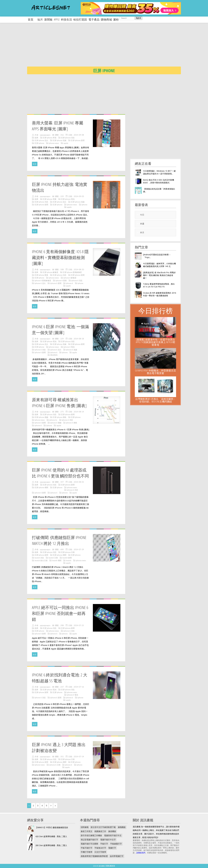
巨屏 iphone (39, 143)
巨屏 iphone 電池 (68, 199)
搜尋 (139, 18)
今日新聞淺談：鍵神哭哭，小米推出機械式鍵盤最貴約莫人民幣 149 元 (159, 265)
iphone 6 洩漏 (72, 350)
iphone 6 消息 (77, 281)
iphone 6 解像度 (70, 278)
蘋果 (36, 138)
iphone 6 (70, 283)
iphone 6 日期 (55, 765)
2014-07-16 (79, 687)
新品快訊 (54, 355)
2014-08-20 (79, 269)
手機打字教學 (87, 852)
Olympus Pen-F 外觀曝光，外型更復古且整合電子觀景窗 (155, 372)
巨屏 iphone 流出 (41, 140)
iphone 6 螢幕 (61, 281)
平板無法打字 (100, 848)
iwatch (69, 560)
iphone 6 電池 (69, 347)
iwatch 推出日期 (41, 560)
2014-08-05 (79, 482)
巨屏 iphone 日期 (68, 552)
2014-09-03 (79, 196)
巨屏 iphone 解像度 (51, 272)
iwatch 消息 (39, 558)
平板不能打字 (87, 848)
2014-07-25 (79, 625)
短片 (40, 19)
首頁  (32, 19)
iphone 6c (53, 420)
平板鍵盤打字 (116, 844)
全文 (35, 164)
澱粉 (116, 19)
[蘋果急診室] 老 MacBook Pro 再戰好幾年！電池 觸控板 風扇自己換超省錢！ (159, 275)
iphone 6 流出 (40, 283)
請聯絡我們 (141, 853)
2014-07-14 (79, 757)
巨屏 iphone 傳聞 (41, 487)
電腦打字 (112, 848)
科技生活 (66, 19)
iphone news (54, 143)
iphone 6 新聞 (56, 283)
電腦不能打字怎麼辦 (89, 844)
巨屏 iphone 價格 (60, 417)
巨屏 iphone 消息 (68, 138)
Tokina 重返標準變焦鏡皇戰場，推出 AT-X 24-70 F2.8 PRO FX (159, 285)
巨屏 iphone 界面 (50, 138)
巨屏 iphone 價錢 (41, 417)
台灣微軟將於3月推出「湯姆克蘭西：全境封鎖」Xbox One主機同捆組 (156, 400)
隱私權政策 (111, 866)
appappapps (45, 135)
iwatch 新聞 (67, 558)
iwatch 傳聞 (57, 560)
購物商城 (106, 19)
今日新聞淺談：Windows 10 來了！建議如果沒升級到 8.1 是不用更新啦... (159, 172)
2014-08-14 (79, 412)
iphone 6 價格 (72, 423)
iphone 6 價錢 (56, 423)
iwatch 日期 (53, 558)
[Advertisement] (110, 47)
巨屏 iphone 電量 (50, 199)
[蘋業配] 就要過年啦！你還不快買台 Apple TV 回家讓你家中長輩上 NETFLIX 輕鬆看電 (155, 342)
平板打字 (104, 844)
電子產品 (94, 19)
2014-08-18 (79, 339)
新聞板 (48, 19)
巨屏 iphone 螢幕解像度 (72, 272)
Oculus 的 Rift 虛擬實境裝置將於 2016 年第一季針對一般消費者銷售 (160, 294)
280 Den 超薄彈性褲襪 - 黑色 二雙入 (51, 845)
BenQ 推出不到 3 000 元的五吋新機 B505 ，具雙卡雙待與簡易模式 (159, 181)
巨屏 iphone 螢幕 (41, 275)
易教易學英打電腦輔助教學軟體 (94, 856)
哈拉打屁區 (80, 19)
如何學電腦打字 (117, 856)
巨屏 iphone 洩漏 (60, 140)
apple (57, 19)
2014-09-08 (79, 135)
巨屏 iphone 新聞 (78, 140)
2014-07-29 (79, 549)
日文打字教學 (100, 852)
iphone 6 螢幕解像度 (43, 281)
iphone (84, 205)
